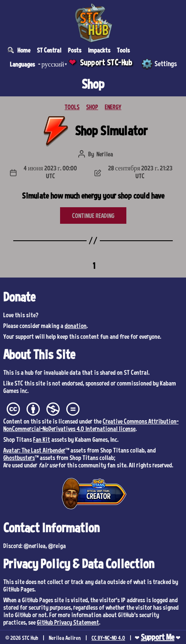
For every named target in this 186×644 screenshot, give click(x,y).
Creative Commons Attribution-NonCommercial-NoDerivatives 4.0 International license (91, 425)
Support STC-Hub (106, 62)
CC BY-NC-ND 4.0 (108, 638)
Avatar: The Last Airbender (34, 450)
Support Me (158, 637)
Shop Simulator (111, 130)
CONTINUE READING (93, 215)
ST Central (49, 50)
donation (76, 326)
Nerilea (105, 154)
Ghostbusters (19, 457)
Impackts (99, 50)
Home (24, 50)
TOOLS (72, 107)
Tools (123, 50)
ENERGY (113, 107)
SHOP (92, 107)
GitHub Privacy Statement (68, 622)
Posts (75, 50)
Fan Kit (42, 439)
